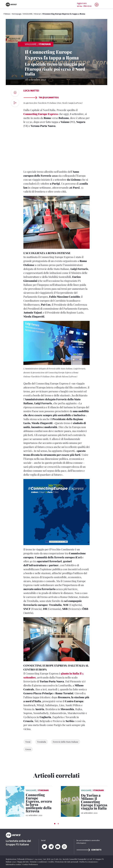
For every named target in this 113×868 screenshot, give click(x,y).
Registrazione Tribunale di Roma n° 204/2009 (24, 859)
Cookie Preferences (30, 864)
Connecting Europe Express (41, 114)
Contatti (89, 850)
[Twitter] (44, 847)
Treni (28, 742)
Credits (51, 862)
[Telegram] (51, 847)
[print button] (15, 93)
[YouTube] (58, 847)
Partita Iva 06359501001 (89, 862)
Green (28, 749)
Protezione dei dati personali (67, 862)
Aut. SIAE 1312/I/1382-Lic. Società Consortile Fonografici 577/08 (68, 859)
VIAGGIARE (28, 14)
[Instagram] (64, 847)
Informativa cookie (14, 864)
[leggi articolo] (15, 801)
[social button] (15, 103)
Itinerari (37, 14)
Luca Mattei (31, 91)
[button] (55, 824)
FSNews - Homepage (12, 14)
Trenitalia (42, 742)
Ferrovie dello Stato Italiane (66, 742)
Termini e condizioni (39, 862)
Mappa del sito (23, 862)
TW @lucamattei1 (41, 97)
